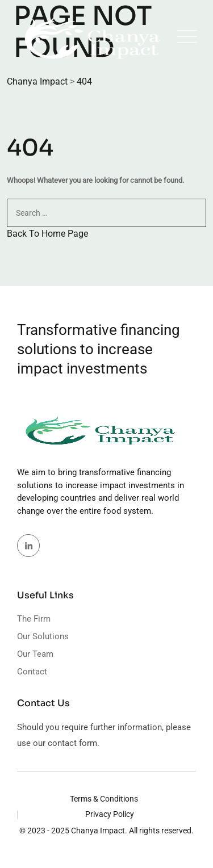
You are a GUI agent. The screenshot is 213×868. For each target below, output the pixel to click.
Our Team (35, 654)
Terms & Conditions (104, 799)
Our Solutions (43, 636)
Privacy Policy (110, 814)
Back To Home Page (47, 234)
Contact (32, 672)
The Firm (34, 619)
